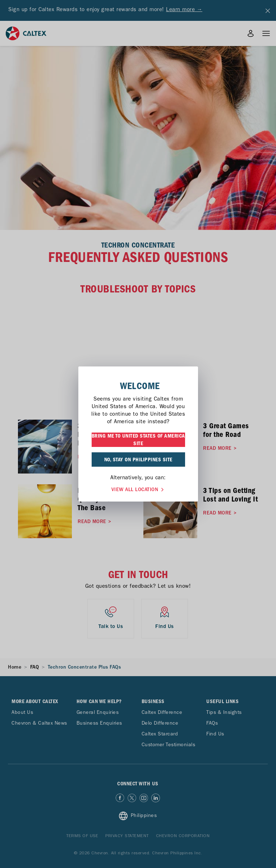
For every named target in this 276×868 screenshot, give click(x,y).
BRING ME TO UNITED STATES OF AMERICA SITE (138, 440)
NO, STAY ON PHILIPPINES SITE (138, 460)
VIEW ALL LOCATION (138, 489)
